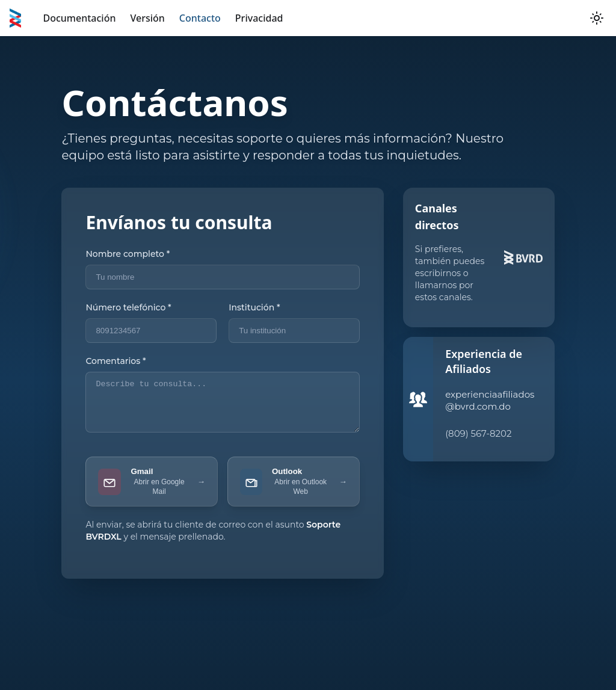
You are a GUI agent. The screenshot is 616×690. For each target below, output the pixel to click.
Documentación (79, 18)
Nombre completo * (128, 254)
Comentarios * (115, 361)
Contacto (200, 18)
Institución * (254, 307)
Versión (147, 18)
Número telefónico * (128, 307)
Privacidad (259, 18)
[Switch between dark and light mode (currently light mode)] (597, 18)
